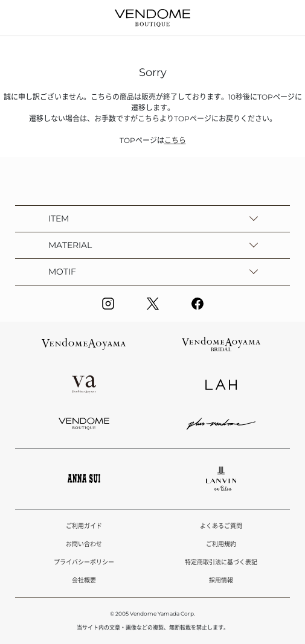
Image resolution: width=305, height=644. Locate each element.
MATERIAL (70, 245)
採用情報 (221, 580)
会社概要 (84, 580)
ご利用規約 (221, 544)
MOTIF (62, 272)
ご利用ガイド (84, 526)
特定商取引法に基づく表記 (221, 562)
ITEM (59, 218)
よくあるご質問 (221, 526)
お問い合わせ (84, 544)
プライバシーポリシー (84, 562)
